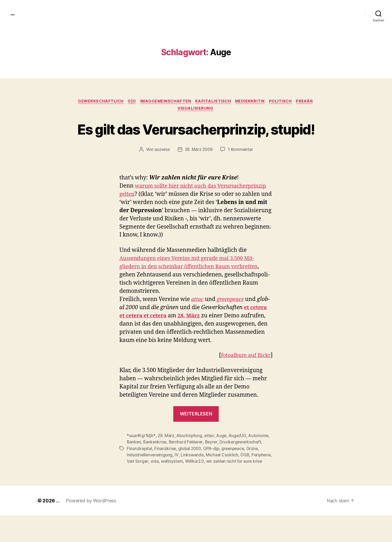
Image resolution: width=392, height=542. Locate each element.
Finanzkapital (140, 469)
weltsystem (195, 481)
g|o (130, 102)
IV (177, 475)
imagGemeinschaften (165, 102)
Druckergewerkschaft (244, 462)
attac (198, 320)
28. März (166, 456)
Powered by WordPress (91, 527)
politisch (284, 102)
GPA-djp (213, 469)
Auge (223, 456)
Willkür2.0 (218, 481)
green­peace (232, 320)
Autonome (261, 456)
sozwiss (161, 170)
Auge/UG (239, 456)
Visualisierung (196, 110)
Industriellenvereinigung (150, 475)
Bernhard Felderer (187, 462)
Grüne (256, 469)
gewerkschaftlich (97, 102)
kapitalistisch (214, 102)
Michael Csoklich (223, 475)
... (13, 13)
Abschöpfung (190, 456)
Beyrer (214, 462)
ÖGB (246, 475)
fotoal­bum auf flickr (244, 376)
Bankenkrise (156, 462)
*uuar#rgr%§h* (141, 456)
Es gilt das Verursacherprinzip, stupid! (196, 140)
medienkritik (253, 102)
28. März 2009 (199, 170)
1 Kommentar (241, 170)
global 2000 (191, 469)
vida (177, 481)
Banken (134, 462)
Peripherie (137, 481)
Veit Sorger (160, 481)
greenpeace (236, 469)
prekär (310, 102)
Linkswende (193, 475)
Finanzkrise (165, 469)
